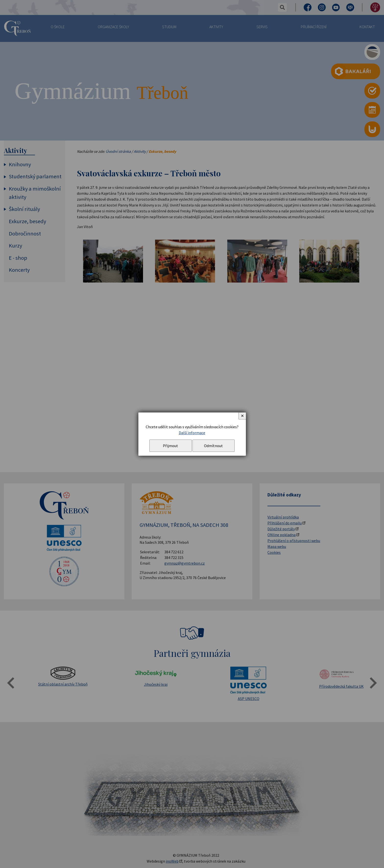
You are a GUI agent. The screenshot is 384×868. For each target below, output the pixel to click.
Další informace (192, 433)
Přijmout (170, 446)
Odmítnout (213, 446)
